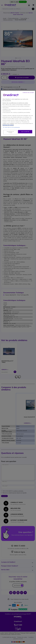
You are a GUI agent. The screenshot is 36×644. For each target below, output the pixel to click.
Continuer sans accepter (28, 93)
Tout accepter (25, 132)
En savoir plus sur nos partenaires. (12, 127)
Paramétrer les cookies (10, 132)
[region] (18, 113)
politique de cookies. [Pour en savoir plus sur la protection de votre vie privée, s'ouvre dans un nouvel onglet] (8, 125)
